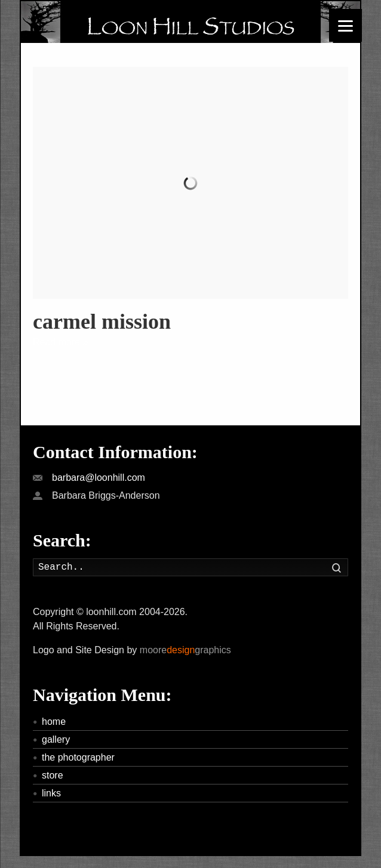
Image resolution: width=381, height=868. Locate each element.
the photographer (78, 757)
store (53, 775)
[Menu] (345, 25)
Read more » (61, 342)
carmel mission (102, 322)
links (51, 793)
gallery (56, 739)
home (54, 722)
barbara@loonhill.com (99, 478)
